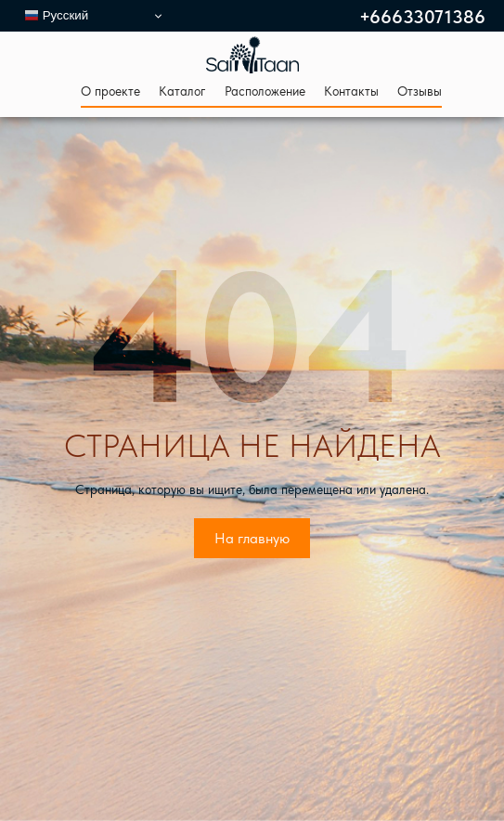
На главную (252, 538)
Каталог (182, 91)
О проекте (110, 91)
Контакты (351, 91)
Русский (56, 16)
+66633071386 (422, 18)
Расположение (265, 91)
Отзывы (420, 91)
